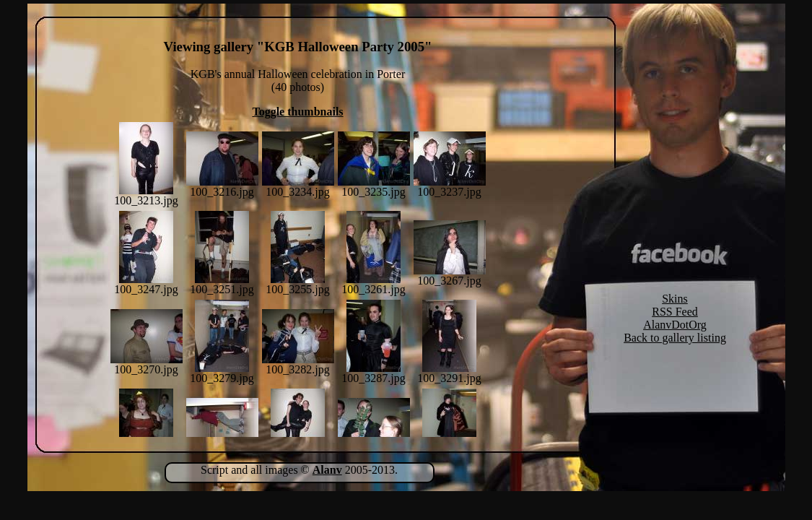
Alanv (327, 470)
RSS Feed (675, 312)
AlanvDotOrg (675, 325)
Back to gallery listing (675, 338)
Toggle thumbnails (297, 112)
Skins (675, 299)
